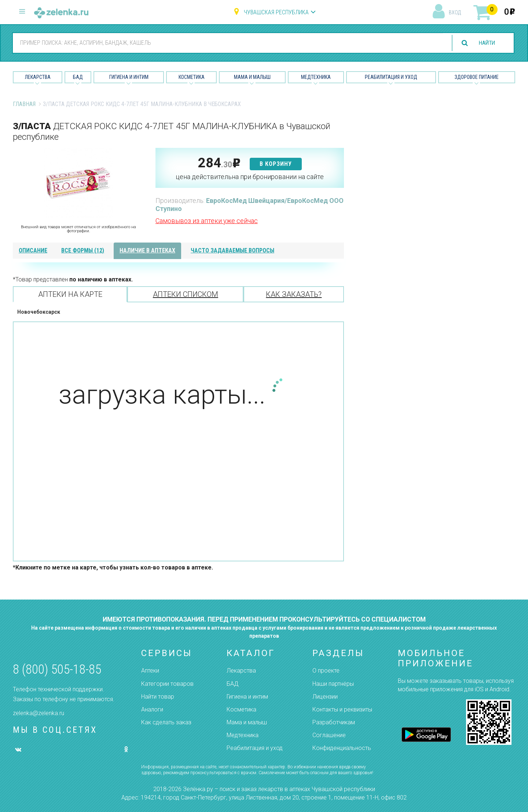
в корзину (276, 164)
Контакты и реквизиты (342, 709)
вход (455, 12)
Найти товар (158, 697)
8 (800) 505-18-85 (57, 669)
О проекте (326, 671)
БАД (78, 77)
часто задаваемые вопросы (232, 250)
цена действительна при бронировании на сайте (250, 177)
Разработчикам (334, 722)
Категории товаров (167, 684)
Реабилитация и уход (391, 77)
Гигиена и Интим (129, 77)
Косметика (192, 77)
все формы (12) (83, 250)
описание (33, 250)
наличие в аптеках (147, 250)
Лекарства (38, 77)
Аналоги (152, 709)
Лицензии (325, 697)
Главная (24, 104)
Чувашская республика (276, 12)
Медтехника (316, 77)
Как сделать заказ (166, 722)
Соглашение (329, 735)
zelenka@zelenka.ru (38, 713)
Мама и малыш (252, 77)
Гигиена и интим (247, 697)
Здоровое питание (477, 77)
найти (485, 43)
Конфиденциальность (342, 748)
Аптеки (150, 671)
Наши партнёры (333, 684)
